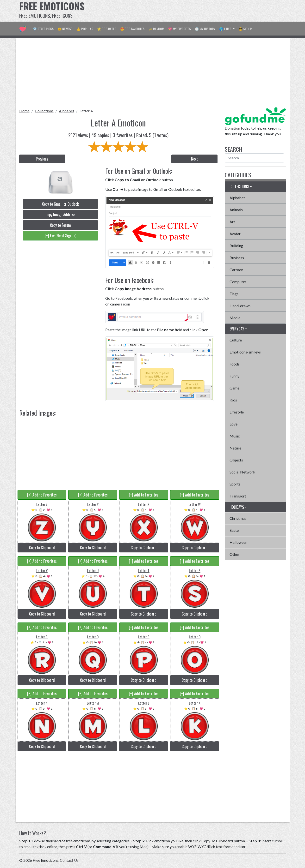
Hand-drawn (240, 306)
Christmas (238, 518)
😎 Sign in (245, 29)
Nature (235, 448)
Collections (44, 111)
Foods (235, 364)
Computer (238, 282)
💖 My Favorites (179, 29)
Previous (42, 159)
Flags (234, 294)
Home (24, 111)
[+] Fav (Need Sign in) (60, 236)
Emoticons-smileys (245, 352)
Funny (234, 376)
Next (194, 159)
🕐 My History (205, 29)
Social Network (242, 472)
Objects (236, 460)
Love (233, 424)
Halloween (238, 542)
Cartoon (236, 270)
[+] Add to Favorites (42, 495)
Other (234, 554)
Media (235, 318)
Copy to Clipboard (42, 548)
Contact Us (69, 860)
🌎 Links (226, 29)
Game (234, 388)
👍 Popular (85, 29)
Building (236, 246)
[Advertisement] (199, 11)
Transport (238, 496)
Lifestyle (237, 412)
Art (232, 222)
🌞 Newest (65, 29)
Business (237, 258)
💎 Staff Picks (43, 29)
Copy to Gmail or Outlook (60, 204)
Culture (236, 340)
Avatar (235, 234)
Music (235, 436)
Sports (235, 484)
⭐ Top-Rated (107, 29)
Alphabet (67, 111)
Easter (235, 530)
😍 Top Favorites (132, 29)
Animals (236, 210)
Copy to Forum (60, 225)
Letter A (86, 111)
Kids (233, 400)
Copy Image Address (60, 215)
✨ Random (156, 29)
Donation (232, 128)
